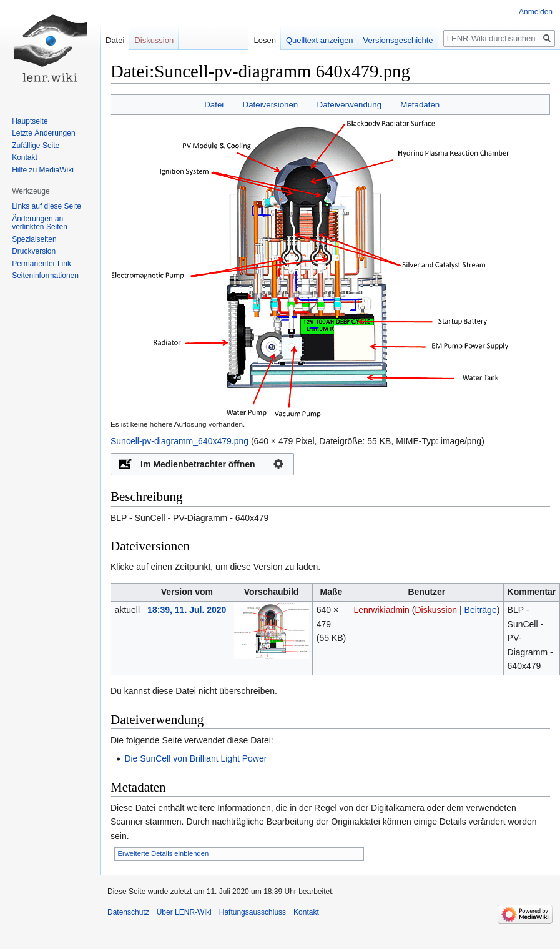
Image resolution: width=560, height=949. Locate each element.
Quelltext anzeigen (320, 40)
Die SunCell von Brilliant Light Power (195, 758)
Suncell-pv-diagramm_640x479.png (179, 441)
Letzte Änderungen (43, 133)
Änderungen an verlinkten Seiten (40, 223)
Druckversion (34, 251)
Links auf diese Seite (47, 206)
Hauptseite (30, 121)
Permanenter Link (42, 264)
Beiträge (481, 610)
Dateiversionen (271, 105)
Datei (214, 105)
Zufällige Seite (36, 146)
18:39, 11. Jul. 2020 (187, 610)
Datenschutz (128, 912)
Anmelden (536, 12)
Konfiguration (279, 464)
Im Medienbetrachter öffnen (198, 464)
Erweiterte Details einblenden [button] (164, 853)
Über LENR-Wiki (184, 912)
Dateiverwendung (350, 105)
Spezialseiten (34, 239)
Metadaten (420, 105)
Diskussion (436, 610)
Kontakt (25, 157)
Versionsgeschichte (398, 40)
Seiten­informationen (45, 276)
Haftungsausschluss (253, 912)
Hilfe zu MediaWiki (43, 170)
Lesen (264, 40)
